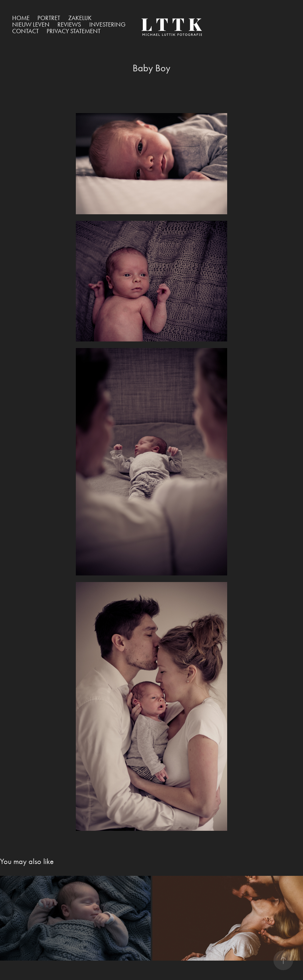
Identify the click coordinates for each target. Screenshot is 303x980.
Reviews (69, 24)
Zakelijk (80, 18)
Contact (25, 31)
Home (21, 18)
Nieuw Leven (31, 24)
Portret (49, 18)
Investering (107, 24)
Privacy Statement (74, 31)
